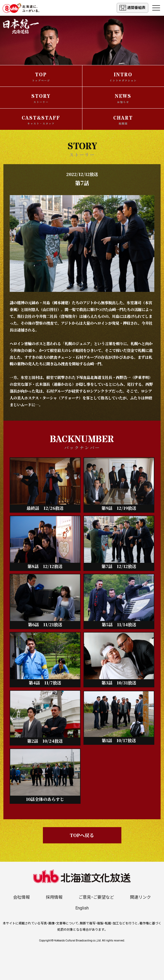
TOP (41, 77)
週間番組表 (132, 8)
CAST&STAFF (41, 120)
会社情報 (21, 897)
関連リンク (140, 897)
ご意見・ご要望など (96, 897)
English (82, 908)
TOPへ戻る (82, 835)
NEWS (123, 98)
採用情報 (54, 897)
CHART (123, 120)
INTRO (123, 77)
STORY (41, 98)
